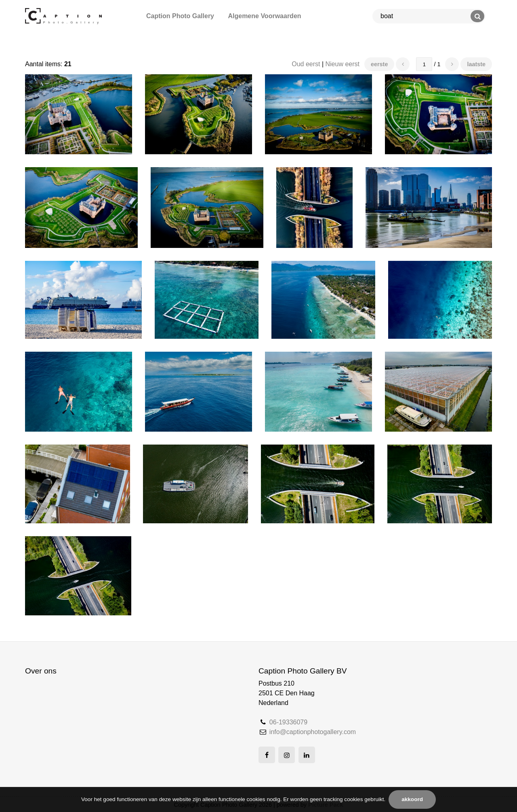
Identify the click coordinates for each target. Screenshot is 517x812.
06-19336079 (288, 722)
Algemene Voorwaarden (264, 16)
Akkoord (412, 799)
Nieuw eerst (343, 64)
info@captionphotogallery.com (313, 732)
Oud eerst (306, 64)
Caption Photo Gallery (180, 16)
